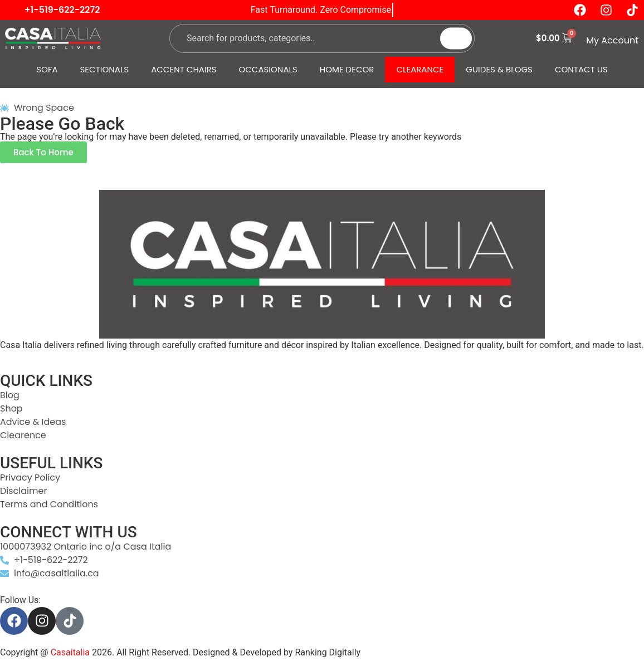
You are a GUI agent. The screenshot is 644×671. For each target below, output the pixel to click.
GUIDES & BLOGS (499, 69)
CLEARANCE (420, 69)
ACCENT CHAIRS (184, 69)
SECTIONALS (105, 69)
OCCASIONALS (268, 69)
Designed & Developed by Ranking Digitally (277, 652)
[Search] (456, 38)
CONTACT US (581, 69)
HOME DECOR (347, 69)
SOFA (47, 69)
